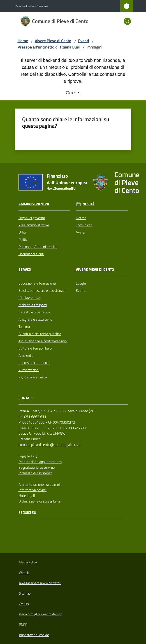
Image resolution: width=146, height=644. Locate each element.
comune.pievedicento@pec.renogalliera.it (49, 445)
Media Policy (28, 562)
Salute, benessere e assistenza (42, 290)
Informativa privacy (33, 490)
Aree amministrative (34, 225)
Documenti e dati (31, 254)
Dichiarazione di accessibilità (39, 501)
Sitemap (25, 593)
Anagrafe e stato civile (35, 319)
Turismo (24, 327)
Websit (24, 573)
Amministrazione (34, 204)
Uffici (22, 232)
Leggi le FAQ (28, 456)
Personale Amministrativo (38, 247)
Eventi (83, 41)
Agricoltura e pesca (33, 377)
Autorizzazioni (29, 370)
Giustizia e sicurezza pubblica (40, 334)
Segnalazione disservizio (37, 467)
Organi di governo (32, 218)
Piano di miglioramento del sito (41, 614)
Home (23, 41)
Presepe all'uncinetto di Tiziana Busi (49, 47)
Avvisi (80, 232)
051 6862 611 (35, 417)
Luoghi (81, 283)
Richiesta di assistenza (35, 473)
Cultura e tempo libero (35, 348)
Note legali (27, 496)
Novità (89, 204)
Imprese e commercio (34, 363)
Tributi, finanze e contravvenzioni (43, 341)
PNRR (23, 624)
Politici (23, 239)
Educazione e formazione (37, 283)
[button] (127, 21)
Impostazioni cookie (34, 635)
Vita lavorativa (29, 298)
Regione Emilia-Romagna (32, 6)
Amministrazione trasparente (40, 484)
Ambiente (26, 355)
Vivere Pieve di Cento (53, 41)
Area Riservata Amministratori (40, 583)
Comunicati (84, 225)
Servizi (25, 270)
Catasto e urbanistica (34, 312)
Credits (24, 604)
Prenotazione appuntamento (40, 462)
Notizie (81, 218)
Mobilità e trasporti (33, 305)
